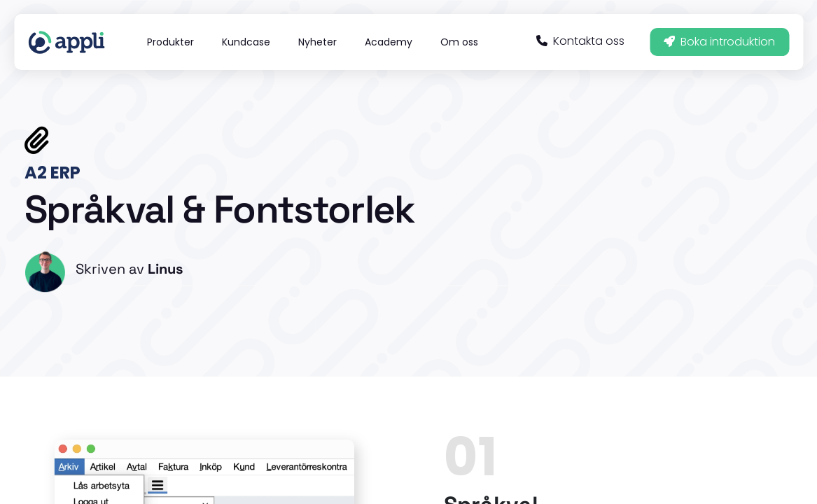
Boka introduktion (719, 42)
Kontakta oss (580, 41)
